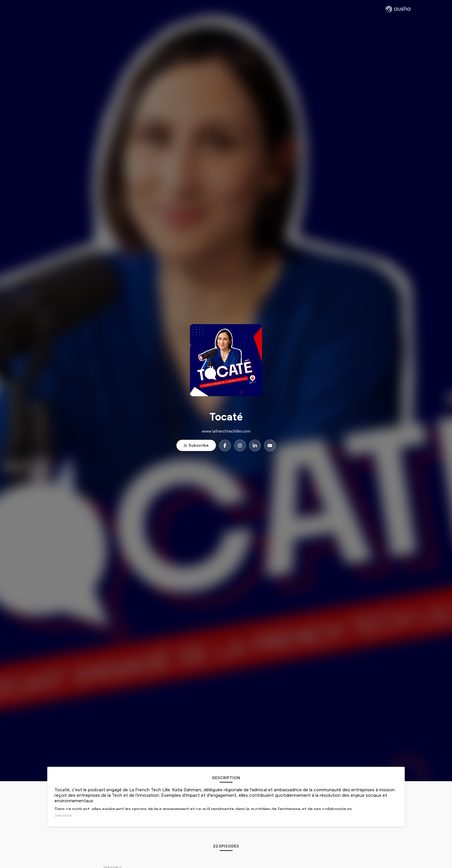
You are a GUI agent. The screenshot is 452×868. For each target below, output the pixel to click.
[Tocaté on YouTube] (270, 445)
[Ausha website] (398, 9)
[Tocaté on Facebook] (225, 445)
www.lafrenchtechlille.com (226, 431)
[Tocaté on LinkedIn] (255, 445)
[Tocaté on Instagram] (240, 445)
